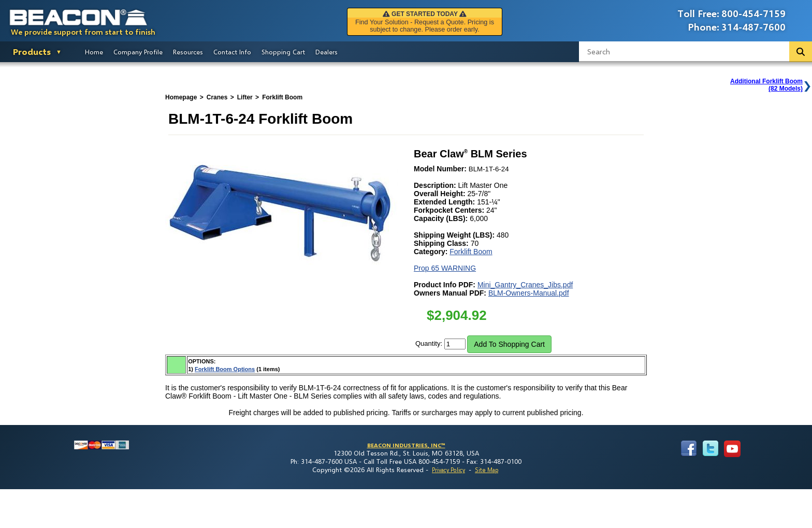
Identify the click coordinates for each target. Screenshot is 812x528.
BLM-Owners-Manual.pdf (529, 293)
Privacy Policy (448, 470)
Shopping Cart (283, 52)
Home (94, 52)
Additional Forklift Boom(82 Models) (766, 85)
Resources (188, 52)
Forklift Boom (471, 252)
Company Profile (138, 52)
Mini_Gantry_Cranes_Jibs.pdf (525, 285)
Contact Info (232, 52)
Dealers (327, 52)
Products (32, 52)
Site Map (487, 470)
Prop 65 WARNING (445, 268)
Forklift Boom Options (225, 369)
